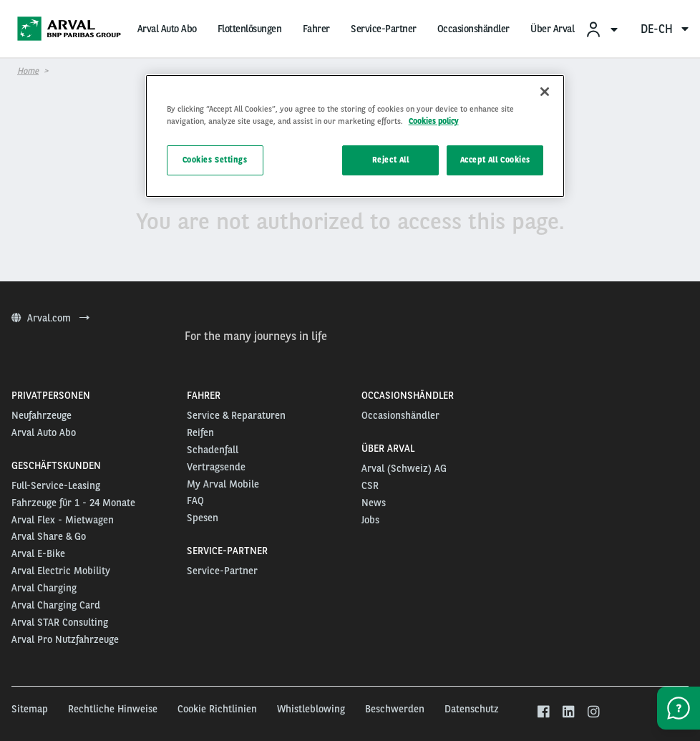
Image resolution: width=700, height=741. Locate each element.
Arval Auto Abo (167, 29)
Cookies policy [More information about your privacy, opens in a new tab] (434, 121)
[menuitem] (601, 29)
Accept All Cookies (495, 160)
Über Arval (552, 29)
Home (28, 71)
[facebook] (544, 712)
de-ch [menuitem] (665, 29)
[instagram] (593, 712)
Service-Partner (384, 29)
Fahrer (316, 29)
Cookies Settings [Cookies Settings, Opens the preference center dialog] (215, 160)
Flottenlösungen (250, 29)
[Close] (545, 92)
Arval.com (50, 318)
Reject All (391, 160)
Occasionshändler (473, 29)
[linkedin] (568, 712)
